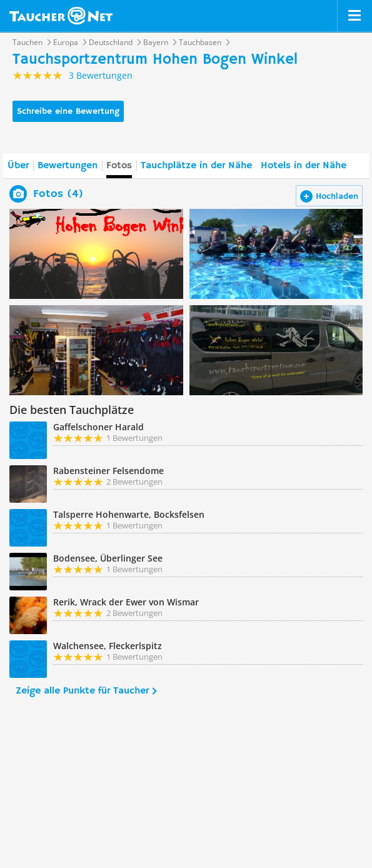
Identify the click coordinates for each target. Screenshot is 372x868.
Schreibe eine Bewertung (68, 111)
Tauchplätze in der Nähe (196, 166)
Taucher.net (61, 16)
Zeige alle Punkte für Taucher (82, 691)
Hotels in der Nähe (304, 166)
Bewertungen (68, 166)
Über (18, 166)
